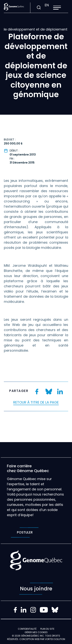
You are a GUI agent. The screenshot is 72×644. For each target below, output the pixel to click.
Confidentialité (27, 629)
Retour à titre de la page (36, 402)
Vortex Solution (55, 639)
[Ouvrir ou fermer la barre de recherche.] (39, 8)
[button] (57, 8)
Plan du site (47, 629)
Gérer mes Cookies (36, 632)
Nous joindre (36, 589)
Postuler (25, 532)
